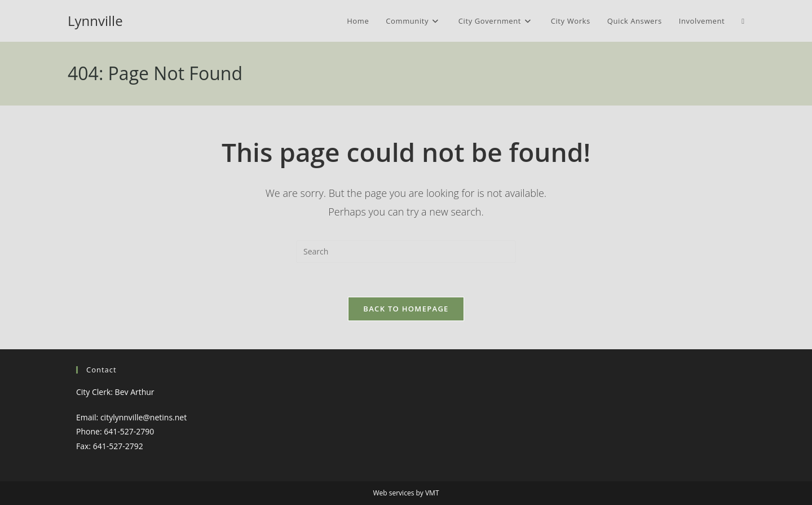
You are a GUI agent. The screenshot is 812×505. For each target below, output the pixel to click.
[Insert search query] (406, 252)
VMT (432, 493)
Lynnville (95, 21)
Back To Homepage (406, 309)
